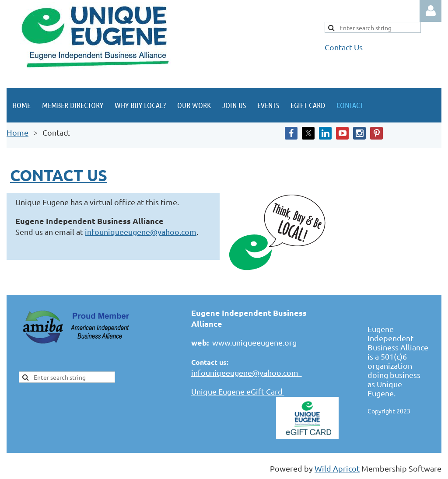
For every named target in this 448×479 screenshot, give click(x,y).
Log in (430, 11)
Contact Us (344, 47)
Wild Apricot (337, 468)
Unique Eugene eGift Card (238, 391)
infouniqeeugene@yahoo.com (247, 372)
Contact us (59, 175)
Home (17, 132)
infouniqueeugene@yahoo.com (141, 232)
